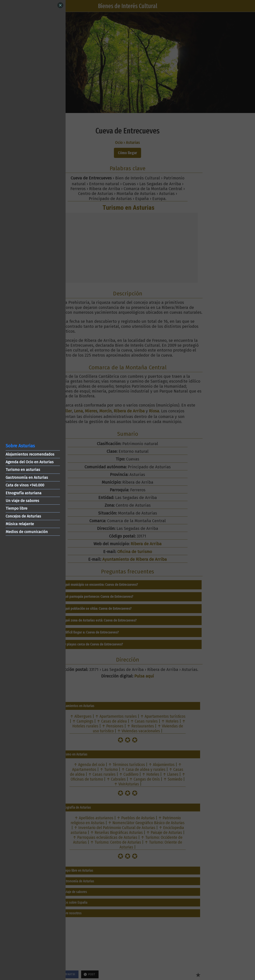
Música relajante (20, 524)
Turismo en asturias (23, 470)
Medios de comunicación (27, 532)
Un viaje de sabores (22, 501)
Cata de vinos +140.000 (25, 485)
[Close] (60, 5)
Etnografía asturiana (24, 493)
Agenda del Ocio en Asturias (30, 462)
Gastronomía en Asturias (27, 477)
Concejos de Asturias (23, 516)
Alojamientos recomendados (30, 454)
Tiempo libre (16, 508)
